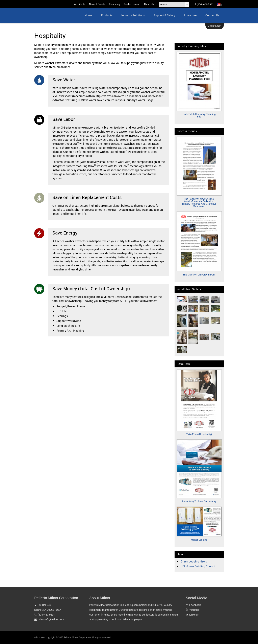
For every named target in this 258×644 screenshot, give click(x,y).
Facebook (195, 605)
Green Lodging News (194, 561)
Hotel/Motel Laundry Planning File (199, 115)
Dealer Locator (132, 4)
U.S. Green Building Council (198, 566)
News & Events (97, 4)
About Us (149, 4)
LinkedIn (194, 615)
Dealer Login (215, 26)
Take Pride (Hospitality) (199, 434)
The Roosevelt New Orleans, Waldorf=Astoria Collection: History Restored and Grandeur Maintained (199, 202)
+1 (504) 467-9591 (203, 4)
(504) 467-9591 (46, 615)
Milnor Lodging (199, 540)
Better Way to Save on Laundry (199, 501)
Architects (80, 4)
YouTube (194, 610)
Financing (114, 4)
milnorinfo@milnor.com (51, 619)
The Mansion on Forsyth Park (199, 274)
